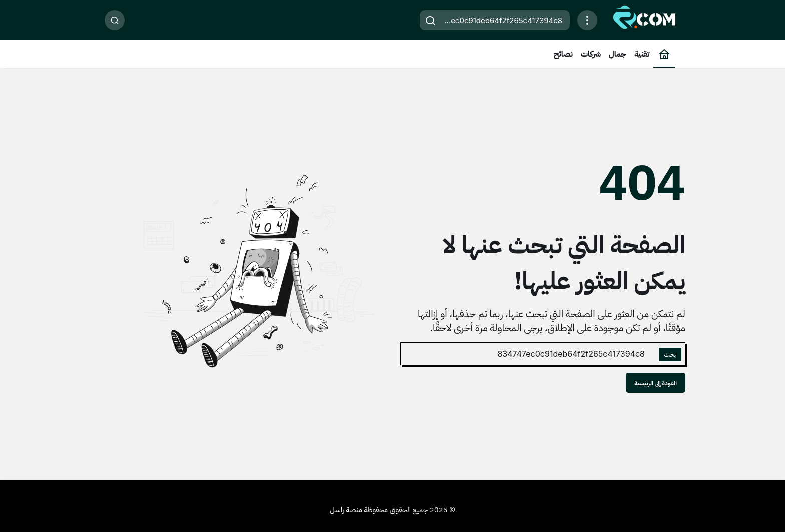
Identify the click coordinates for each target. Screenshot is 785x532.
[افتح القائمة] (587, 20)
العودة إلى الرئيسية (656, 383)
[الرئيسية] (664, 54)
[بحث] (115, 20)
